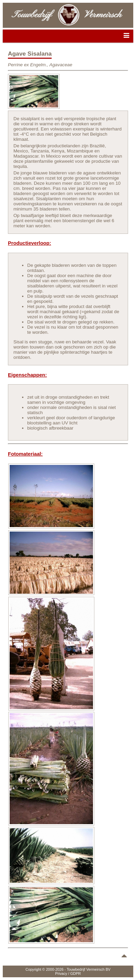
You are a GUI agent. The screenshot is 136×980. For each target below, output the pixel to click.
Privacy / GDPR (68, 973)
